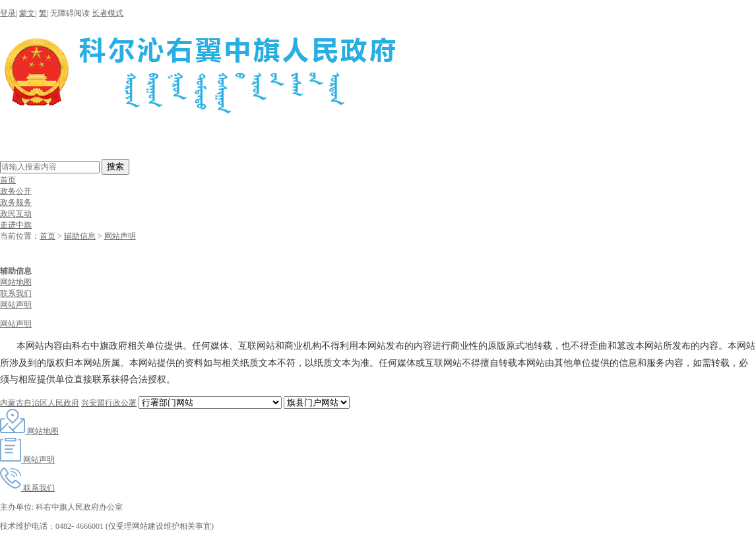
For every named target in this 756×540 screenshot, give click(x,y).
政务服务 (16, 202)
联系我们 (16, 293)
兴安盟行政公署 (109, 403)
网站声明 (120, 236)
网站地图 (16, 282)
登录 (8, 13)
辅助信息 (80, 236)
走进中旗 (16, 225)
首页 (8, 180)
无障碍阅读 (70, 13)
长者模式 (108, 13)
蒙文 (27, 13)
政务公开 (16, 191)
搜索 (115, 166)
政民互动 (16, 214)
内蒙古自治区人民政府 (40, 403)
